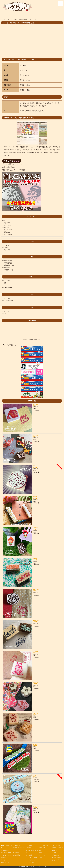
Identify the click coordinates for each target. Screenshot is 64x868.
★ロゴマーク (7, 281)
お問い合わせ (56, 857)
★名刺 (4, 283)
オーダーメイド (56, 862)
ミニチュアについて (32, 860)
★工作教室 (6, 245)
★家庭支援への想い (9, 270)
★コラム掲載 (7, 250)
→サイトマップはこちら (9, 345)
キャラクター (43, 855)
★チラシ (5, 285)
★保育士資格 (7, 267)
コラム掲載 (29, 855)
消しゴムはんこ (5, 850)
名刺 (40, 850)
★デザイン (6, 314)
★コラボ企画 (7, 223)
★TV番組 (5, 247)
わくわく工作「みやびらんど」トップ (26, 20)
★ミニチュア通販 (8, 301)
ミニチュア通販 (31, 862)
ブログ (41, 857)
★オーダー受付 (7, 230)
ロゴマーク (42, 848)
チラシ (41, 853)
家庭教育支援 (17, 855)
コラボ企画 (4, 857)
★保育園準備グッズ (9, 265)
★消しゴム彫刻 (7, 234)
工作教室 (29, 848)
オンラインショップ (6, 855)
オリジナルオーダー (6, 853)
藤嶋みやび (55, 853)
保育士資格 (17, 853)
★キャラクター (7, 287)
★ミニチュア (7, 298)
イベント (3, 860)
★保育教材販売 (7, 261)
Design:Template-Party (42, 867)
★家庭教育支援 (7, 263)
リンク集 (54, 855)
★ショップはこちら (9, 225)
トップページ (6, 20)
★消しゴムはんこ (8, 220)
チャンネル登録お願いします (32, 340)
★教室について (7, 232)
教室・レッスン (5, 862)
